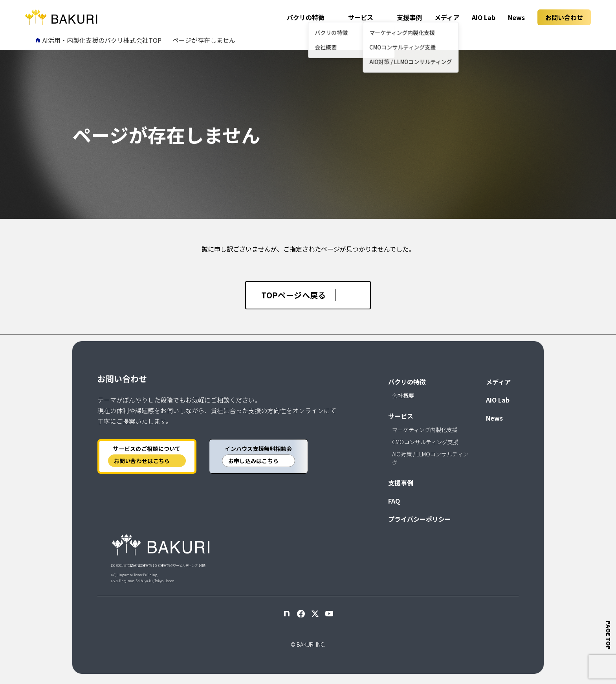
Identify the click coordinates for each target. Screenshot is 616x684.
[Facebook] (301, 614)
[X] (315, 614)
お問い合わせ (564, 17)
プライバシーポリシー (420, 519)
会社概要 (403, 395)
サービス (361, 17)
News (516, 17)
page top (609, 635)
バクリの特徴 (306, 17)
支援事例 (409, 17)
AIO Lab (484, 17)
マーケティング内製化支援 (425, 430)
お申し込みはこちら (254, 461)
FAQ (394, 501)
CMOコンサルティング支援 (425, 442)
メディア (447, 17)
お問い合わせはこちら (142, 461)
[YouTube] (329, 614)
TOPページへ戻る (294, 295)
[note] (287, 614)
